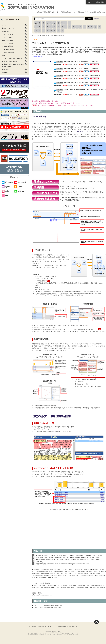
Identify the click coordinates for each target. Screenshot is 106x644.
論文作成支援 (42, 36)
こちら (81, 105)
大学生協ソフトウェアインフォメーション (27, 7)
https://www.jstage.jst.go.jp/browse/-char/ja (91, 293)
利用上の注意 (62, 626)
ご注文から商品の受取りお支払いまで (48, 12)
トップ (34, 36)
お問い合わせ (101, 12)
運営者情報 (32, 626)
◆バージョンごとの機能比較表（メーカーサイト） (47, 606)
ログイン (90, 2)
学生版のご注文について (68, 12)
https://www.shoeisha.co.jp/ (44, 595)
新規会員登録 (100, 2)
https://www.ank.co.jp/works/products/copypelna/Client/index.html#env (68, 564)
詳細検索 (96, 19)
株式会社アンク (83, 132)
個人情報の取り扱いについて (47, 626)
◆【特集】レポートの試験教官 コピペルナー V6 (46, 608)
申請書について (81, 12)
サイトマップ (73, 626)
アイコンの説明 (92, 12)
